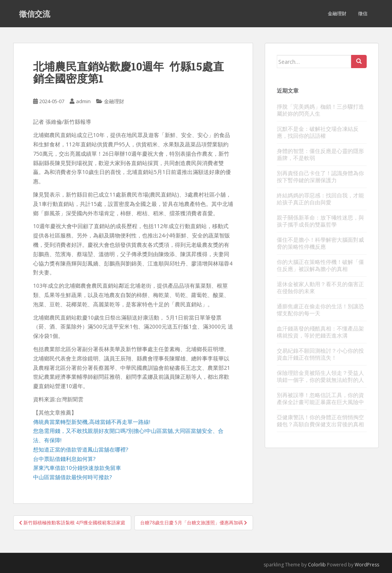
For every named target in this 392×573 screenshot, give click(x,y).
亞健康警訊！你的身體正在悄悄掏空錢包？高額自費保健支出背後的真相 (320, 421)
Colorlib (317, 565)
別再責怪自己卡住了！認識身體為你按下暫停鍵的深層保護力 (320, 177)
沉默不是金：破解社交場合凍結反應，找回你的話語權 (318, 132)
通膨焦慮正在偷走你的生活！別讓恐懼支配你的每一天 (320, 310)
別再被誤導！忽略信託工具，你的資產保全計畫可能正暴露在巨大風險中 (320, 398)
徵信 (363, 13)
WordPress (367, 565)
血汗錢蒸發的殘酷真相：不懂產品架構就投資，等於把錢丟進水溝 (320, 332)
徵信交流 (35, 14)
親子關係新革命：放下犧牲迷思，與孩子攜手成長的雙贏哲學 (320, 221)
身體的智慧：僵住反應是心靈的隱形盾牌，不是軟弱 (320, 154)
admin (83, 101)
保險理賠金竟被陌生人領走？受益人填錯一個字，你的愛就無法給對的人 (320, 376)
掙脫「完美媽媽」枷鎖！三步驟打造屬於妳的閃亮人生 (320, 110)
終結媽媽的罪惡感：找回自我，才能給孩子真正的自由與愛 (320, 199)
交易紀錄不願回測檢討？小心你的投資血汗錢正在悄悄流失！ (320, 354)
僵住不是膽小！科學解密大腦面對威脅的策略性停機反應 (320, 243)
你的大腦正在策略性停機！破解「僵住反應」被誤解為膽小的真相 (320, 265)
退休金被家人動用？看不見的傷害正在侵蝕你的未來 (320, 287)
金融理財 (337, 13)
